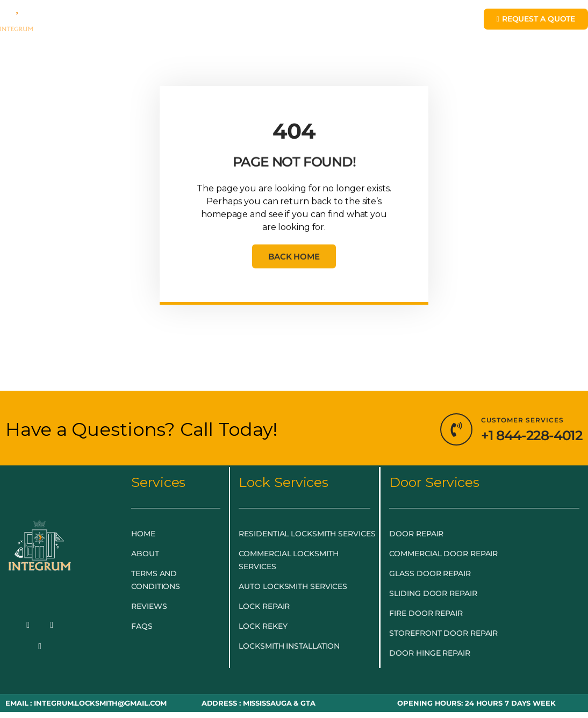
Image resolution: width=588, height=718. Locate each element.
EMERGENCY (149, 23)
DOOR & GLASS (360, 23)
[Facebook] (28, 626)
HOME (89, 23)
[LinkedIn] (40, 647)
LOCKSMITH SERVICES (251, 23)
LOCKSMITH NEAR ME (252, 48)
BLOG (425, 23)
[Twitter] (52, 626)
